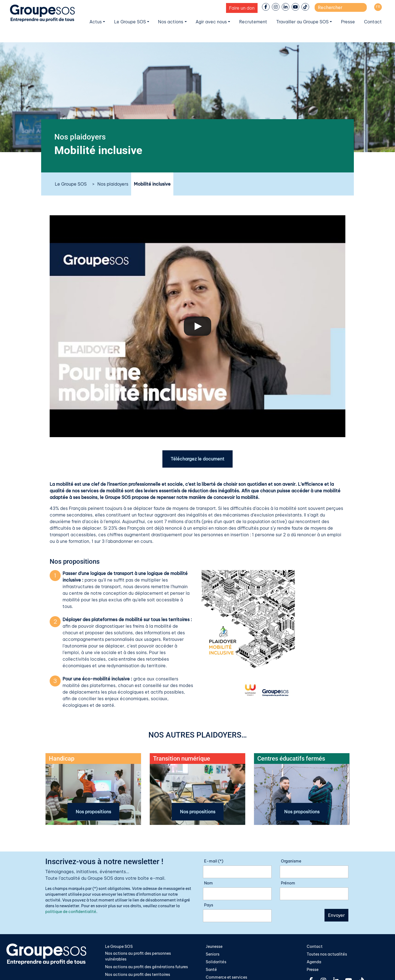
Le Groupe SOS (130, 22)
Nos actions (171, 22)
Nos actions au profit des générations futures (146, 967)
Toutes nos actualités (327, 954)
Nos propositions (93, 812)
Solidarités (216, 962)
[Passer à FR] (378, 7)
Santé (211, 970)
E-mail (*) (214, 861)
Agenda (314, 962)
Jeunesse (214, 947)
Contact (373, 22)
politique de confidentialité (71, 912)
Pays (209, 905)
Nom (208, 883)
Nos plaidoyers (113, 184)
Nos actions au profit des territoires (138, 975)
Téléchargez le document (198, 459)
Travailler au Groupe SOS (302, 22)
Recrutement (253, 22)
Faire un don (242, 8)
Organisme (291, 861)
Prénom (288, 883)
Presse (348, 22)
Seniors (213, 954)
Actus (96, 22)
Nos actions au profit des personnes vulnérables (138, 957)
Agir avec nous (211, 22)
